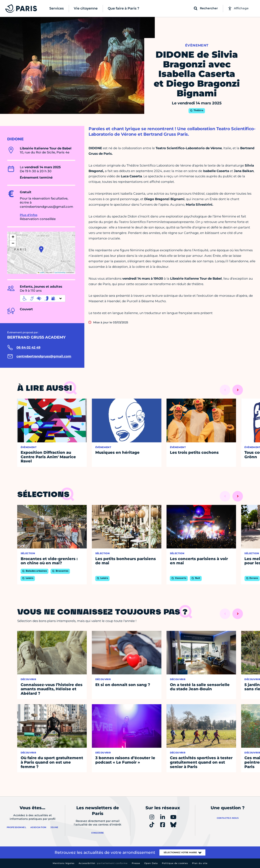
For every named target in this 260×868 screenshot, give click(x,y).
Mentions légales (64, 863)
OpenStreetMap (60, 273)
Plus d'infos (29, 215)
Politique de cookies (175, 863)
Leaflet (41, 273)
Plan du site (200, 863)
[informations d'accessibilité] (43, 298)
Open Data (151, 863)
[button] (41, 249)
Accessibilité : (103, 863)
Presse (136, 863)
